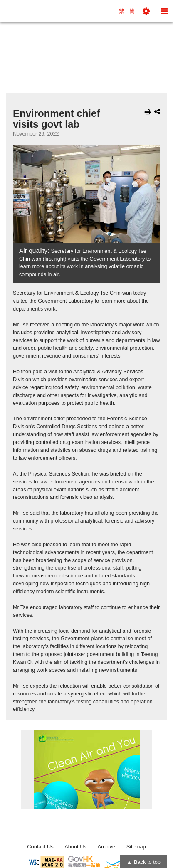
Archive (106, 847)
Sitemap (136, 847)
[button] (146, 11)
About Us (75, 847)
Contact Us (40, 847)
